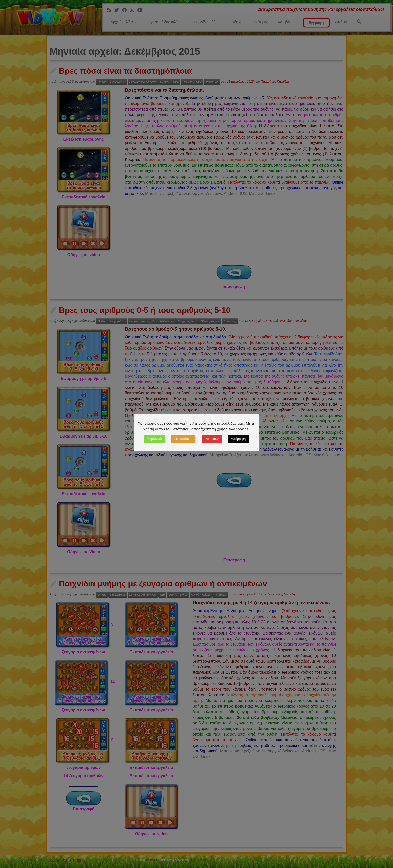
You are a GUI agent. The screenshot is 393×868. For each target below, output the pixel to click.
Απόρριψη (238, 439)
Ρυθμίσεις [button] (212, 439)
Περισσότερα (183, 439)
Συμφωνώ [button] (155, 439)
